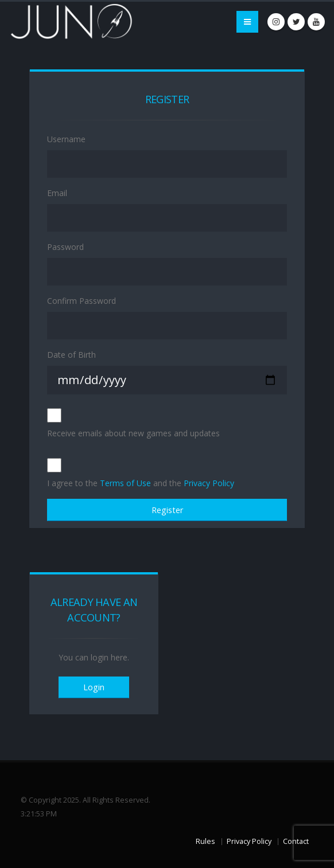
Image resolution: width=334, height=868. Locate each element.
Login (94, 687)
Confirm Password (81, 301)
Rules (205, 841)
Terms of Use (125, 483)
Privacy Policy (209, 483)
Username (66, 139)
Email (57, 193)
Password (65, 247)
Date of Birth (71, 355)
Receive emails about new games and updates (133, 433)
